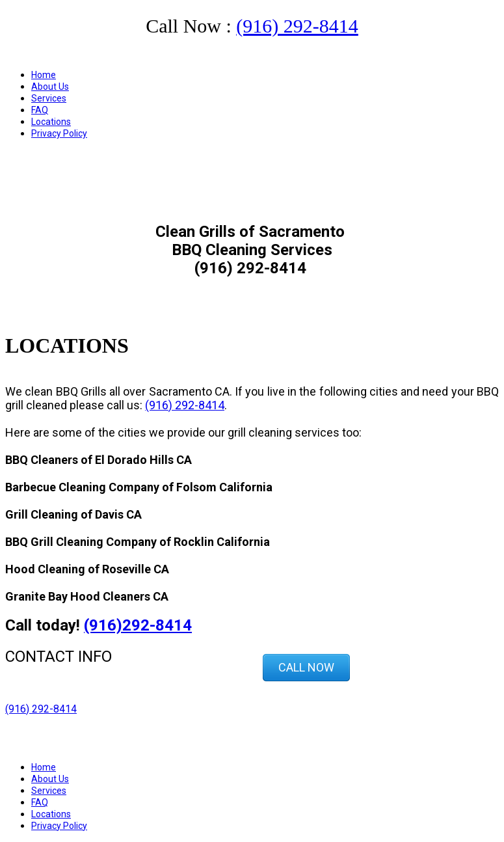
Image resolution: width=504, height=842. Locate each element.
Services (49, 98)
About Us (50, 87)
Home (44, 75)
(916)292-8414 (138, 625)
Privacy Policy (59, 133)
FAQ (40, 110)
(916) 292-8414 (297, 26)
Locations (51, 122)
